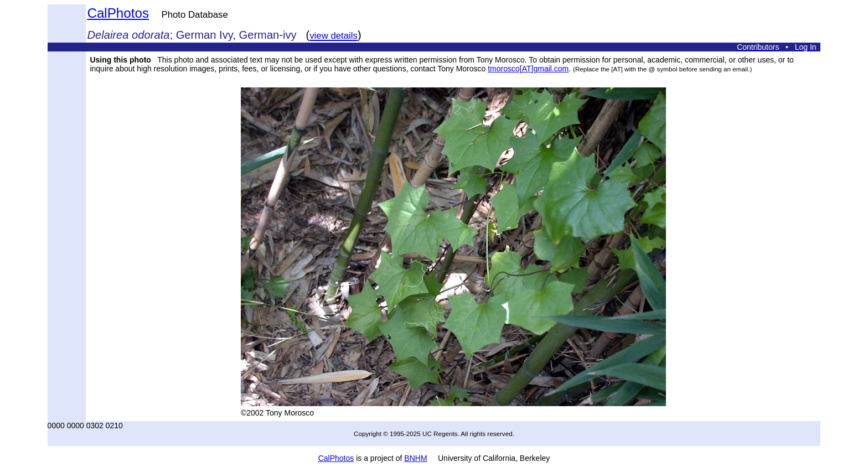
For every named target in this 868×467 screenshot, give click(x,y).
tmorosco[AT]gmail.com (528, 69)
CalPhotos (118, 13)
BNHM (415, 458)
